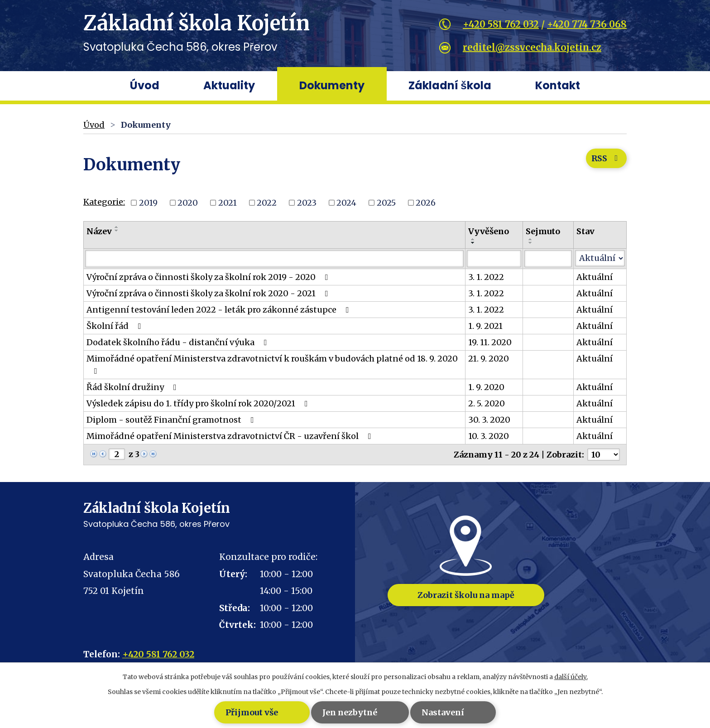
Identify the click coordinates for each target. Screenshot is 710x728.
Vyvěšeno (489, 231)
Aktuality (229, 85)
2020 (188, 203)
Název (99, 231)
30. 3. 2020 (489, 420)
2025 (386, 203)
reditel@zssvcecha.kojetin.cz (532, 47)
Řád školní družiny (133, 387)
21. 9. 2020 (489, 359)
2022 (267, 203)
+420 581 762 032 (501, 24)
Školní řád (116, 326)
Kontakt (558, 85)
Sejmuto (543, 231)
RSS (606, 160)
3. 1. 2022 (486, 277)
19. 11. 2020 (490, 342)
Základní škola (450, 85)
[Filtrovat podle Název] (274, 259)
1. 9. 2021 (485, 326)
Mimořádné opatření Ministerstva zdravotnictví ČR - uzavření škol (231, 436)
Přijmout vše (224, 712)
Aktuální (595, 277)
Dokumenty (332, 85)
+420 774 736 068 (587, 24)
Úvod (145, 85)
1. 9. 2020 (486, 387)
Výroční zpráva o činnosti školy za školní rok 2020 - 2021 (209, 293)
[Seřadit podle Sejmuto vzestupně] (531, 239)
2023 (307, 203)
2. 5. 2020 (487, 403)
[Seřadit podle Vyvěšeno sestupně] (473, 243)
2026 (426, 203)
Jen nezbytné (342, 712)
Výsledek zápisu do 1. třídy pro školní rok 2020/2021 (199, 403)
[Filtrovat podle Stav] (600, 258)
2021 (228, 203)
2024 (346, 203)
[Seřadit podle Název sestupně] (117, 231)
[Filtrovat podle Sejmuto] (548, 259)
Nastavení (455, 712)
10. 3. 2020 (489, 436)
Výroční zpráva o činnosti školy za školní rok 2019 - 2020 (209, 277)
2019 (148, 203)
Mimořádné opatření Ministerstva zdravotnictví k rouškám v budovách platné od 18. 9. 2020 (272, 364)
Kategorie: (104, 202)
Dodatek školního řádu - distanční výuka (179, 342)
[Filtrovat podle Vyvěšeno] (494, 259)
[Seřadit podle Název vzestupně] (117, 227)
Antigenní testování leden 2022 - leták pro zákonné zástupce (220, 310)
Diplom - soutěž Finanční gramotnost (172, 420)
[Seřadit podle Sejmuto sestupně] (531, 243)
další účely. (571, 677)
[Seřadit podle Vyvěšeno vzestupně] (473, 239)
